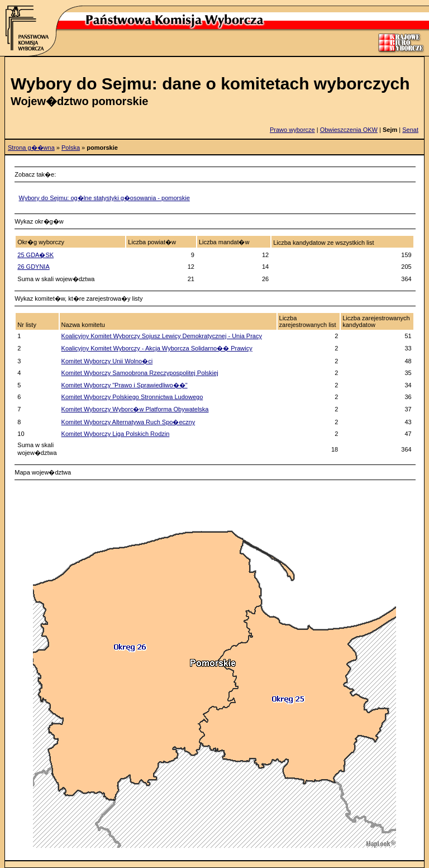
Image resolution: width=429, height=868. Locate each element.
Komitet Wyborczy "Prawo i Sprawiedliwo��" (125, 385)
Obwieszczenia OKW (349, 130)
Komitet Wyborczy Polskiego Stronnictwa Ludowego (132, 397)
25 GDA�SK (35, 255)
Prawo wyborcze (292, 130)
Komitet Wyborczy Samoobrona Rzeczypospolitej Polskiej (140, 373)
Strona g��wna (31, 148)
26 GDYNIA (33, 267)
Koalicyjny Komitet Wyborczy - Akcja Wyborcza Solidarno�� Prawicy (157, 348)
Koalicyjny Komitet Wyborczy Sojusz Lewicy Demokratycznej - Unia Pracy (162, 336)
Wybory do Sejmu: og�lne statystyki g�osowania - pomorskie (104, 198)
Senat (410, 130)
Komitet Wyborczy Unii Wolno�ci (107, 361)
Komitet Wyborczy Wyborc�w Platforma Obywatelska (135, 409)
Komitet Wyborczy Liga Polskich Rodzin (116, 434)
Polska (71, 148)
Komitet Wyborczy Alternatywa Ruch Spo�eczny (128, 422)
